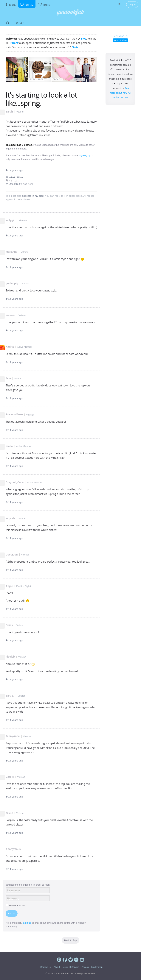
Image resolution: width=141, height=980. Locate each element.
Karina (10, 347)
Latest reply (15, 184)
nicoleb (10, 657)
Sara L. (10, 696)
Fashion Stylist (24, 586)
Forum (14, 43)
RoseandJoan (14, 414)
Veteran (20, 112)
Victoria (10, 315)
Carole (10, 777)
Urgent (21, 23)
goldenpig (12, 283)
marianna (11, 252)
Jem (8, 378)
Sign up (27, 923)
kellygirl (11, 220)
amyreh (10, 518)
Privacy (85, 967)
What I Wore (121, 40)
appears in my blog (33, 196)
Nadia (9, 446)
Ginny (9, 625)
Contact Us (46, 967)
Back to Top (71, 940)
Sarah (9, 112)
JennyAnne (13, 736)
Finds (75, 47)
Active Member (25, 347)
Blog (84, 39)
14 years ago (14, 170)
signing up (85, 155)
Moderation (97, 967)
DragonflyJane (15, 482)
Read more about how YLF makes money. (121, 93)
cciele (9, 813)
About (57, 967)
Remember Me (16, 905)
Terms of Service (70, 967)
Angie (9, 586)
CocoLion (12, 555)
